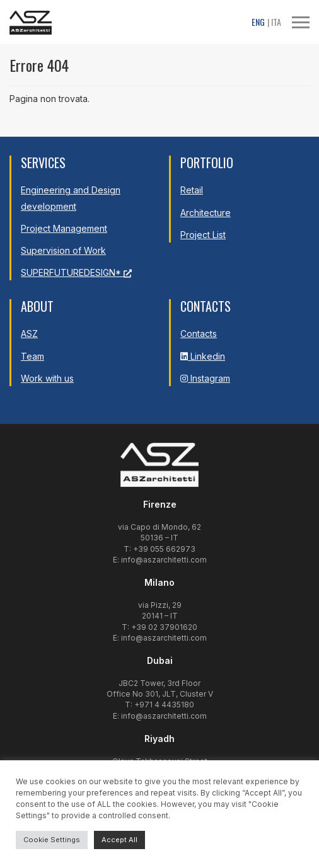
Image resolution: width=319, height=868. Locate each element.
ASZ (29, 334)
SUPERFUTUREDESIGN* (76, 272)
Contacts (199, 334)
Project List (203, 235)
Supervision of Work (63, 250)
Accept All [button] (119, 840)
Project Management (64, 228)
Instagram (205, 378)
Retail (192, 190)
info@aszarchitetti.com (164, 560)
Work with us (47, 378)
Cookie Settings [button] (52, 840)
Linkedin (203, 356)
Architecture (206, 213)
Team (32, 356)
